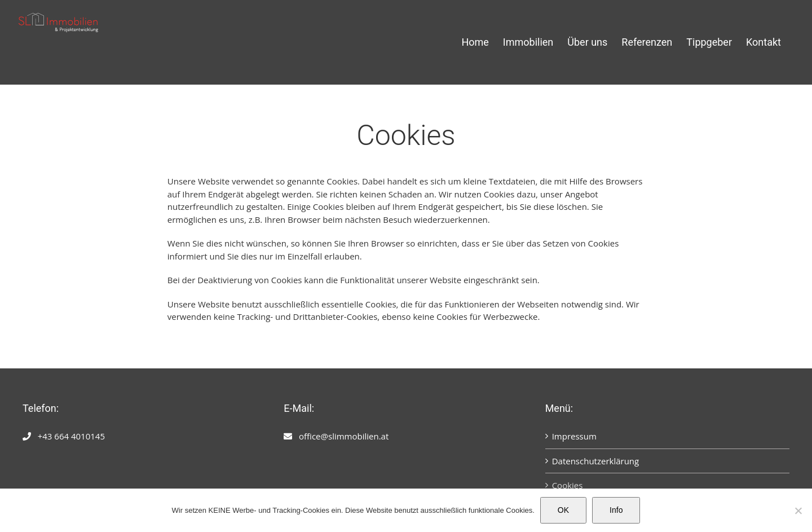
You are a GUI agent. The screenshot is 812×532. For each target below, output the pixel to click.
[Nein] (798, 511)
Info (616, 510)
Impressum (574, 436)
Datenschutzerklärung (596, 461)
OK (563, 510)
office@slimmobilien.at (344, 436)
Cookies (568, 485)
